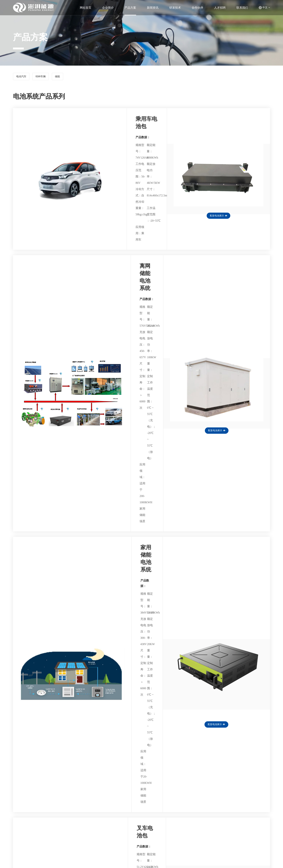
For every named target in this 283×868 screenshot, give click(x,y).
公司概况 (20, 820)
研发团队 (116, 820)
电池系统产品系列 (68, 825)
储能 (65, 77)
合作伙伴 (159, 825)
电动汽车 (23, 77)
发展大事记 (21, 825)
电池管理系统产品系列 (70, 820)
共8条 (138, 772)
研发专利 (116, 825)
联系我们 (159, 835)
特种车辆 (45, 77)
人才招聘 (159, 830)
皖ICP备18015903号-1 (256, 861)
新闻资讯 (159, 820)
